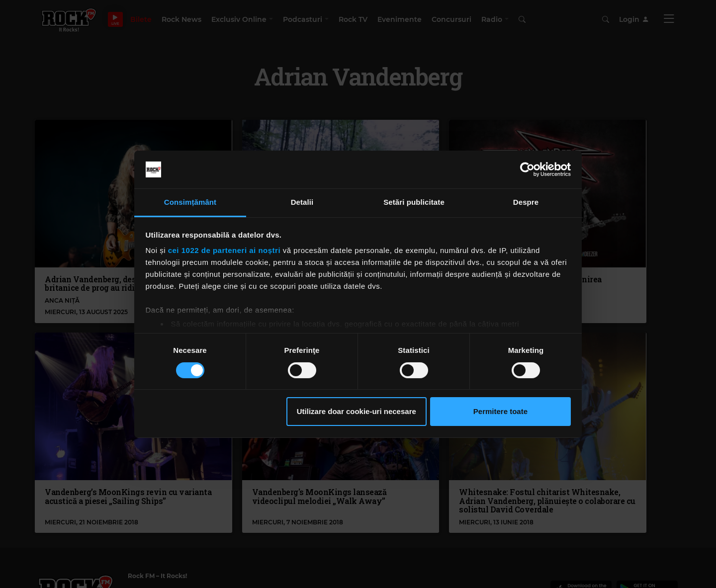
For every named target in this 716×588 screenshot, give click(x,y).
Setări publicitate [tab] (414, 202)
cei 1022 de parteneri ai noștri (224, 250)
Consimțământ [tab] (190, 202)
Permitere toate (500, 411)
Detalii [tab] (302, 202)
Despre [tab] (526, 202)
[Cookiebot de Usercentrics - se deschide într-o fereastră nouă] (527, 169)
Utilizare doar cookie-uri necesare (357, 411)
